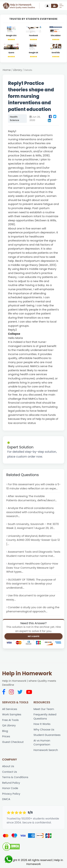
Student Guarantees (47, 735)
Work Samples (12, 715)
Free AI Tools (10, 720)
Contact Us (10, 772)
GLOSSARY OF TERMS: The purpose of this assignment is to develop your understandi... (31, 584)
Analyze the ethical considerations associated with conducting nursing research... (30, 512)
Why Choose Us (44, 730)
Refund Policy (11, 783)
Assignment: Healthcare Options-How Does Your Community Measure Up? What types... (32, 568)
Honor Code (10, 788)
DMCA (6, 799)
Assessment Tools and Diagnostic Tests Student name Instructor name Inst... (33, 554)
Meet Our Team (44, 709)
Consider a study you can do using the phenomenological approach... (33, 609)
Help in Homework (27, 674)
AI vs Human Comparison (42, 743)
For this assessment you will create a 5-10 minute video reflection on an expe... (33, 486)
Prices (6, 737)
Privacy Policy (11, 794)
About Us (8, 767)
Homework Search (46, 750)
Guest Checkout (13, 742)
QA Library (9, 726)
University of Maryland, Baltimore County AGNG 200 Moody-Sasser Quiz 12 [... (33, 540)
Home (7, 70)
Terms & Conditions (15, 777)
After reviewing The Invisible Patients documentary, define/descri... (32, 498)
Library (18, 70)
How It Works (42, 724)
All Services (10, 709)
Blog (5, 731)
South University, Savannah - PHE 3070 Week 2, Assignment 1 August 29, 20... (33, 526)
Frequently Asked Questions (45, 717)
